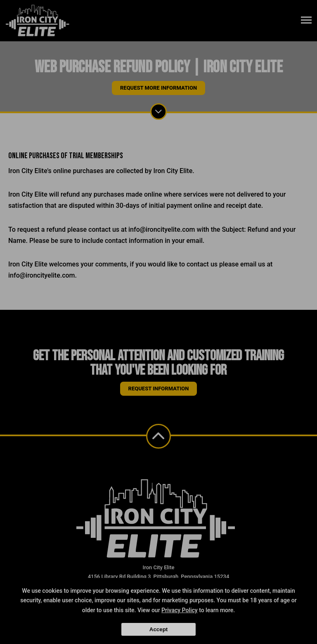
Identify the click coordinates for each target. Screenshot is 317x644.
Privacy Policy (180, 610)
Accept (158, 629)
